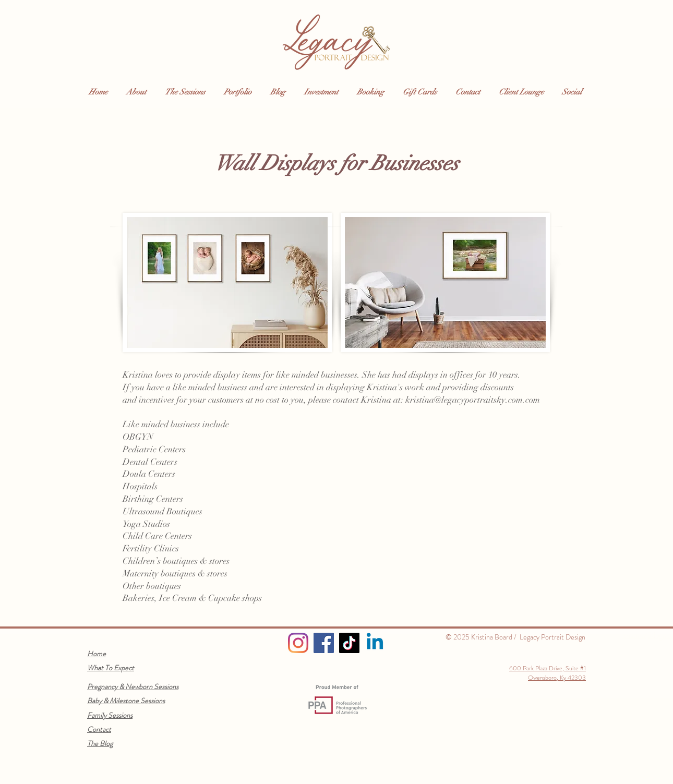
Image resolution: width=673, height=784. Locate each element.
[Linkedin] (375, 643)
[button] (138, 92)
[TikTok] (349, 643)
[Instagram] (298, 643)
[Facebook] (324, 643)
